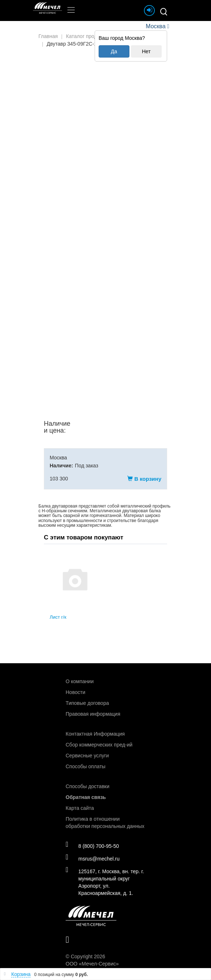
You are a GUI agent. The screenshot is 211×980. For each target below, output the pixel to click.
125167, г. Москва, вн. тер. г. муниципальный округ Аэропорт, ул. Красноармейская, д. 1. (105, 882)
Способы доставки (88, 786)
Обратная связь (86, 797)
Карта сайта (80, 808)
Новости (75, 692)
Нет (146, 51)
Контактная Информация (95, 734)
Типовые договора (87, 703)
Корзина (21, 974)
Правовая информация (93, 714)
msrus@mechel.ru (93, 858)
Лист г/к (58, 617)
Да (114, 51)
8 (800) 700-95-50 (92, 846)
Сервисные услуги (87, 756)
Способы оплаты (86, 766)
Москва (156, 26)
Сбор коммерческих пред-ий (99, 745)
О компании (80, 681)
